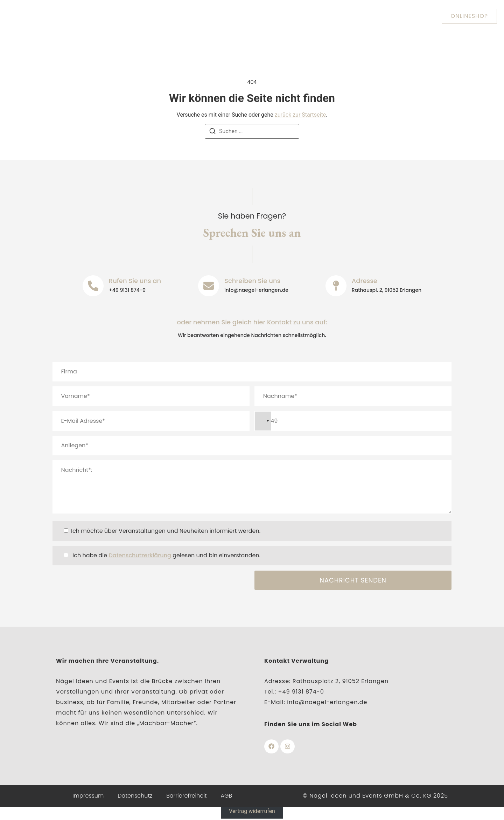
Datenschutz (135, 796)
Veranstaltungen (316, 16)
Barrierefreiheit (186, 796)
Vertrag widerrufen (252, 812)
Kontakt (369, 16)
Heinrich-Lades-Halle (199, 16)
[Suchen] (212, 132)
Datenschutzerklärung (140, 555)
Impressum (88, 796)
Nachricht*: (252, 487)
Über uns (136, 16)
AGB (227, 796)
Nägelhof (261, 16)
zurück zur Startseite (300, 115)
